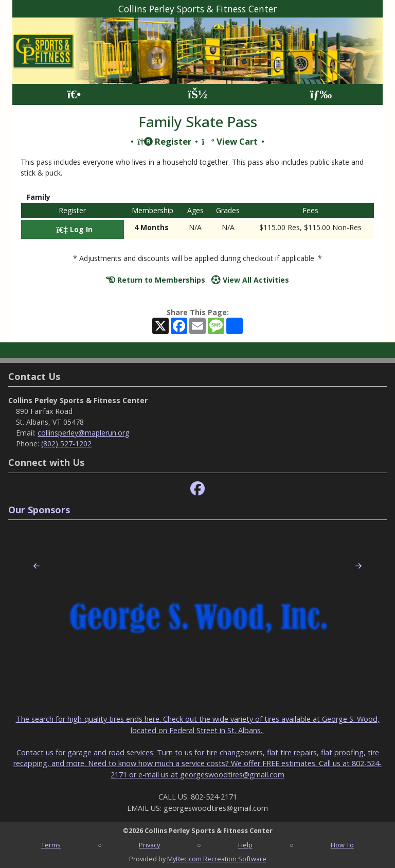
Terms (51, 845)
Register (164, 141)
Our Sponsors (39, 510)
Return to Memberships (156, 280)
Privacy (149, 845)
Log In (75, 229)
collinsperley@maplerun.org (83, 433)
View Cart (229, 141)
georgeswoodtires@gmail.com (232, 775)
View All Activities (250, 280)
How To (342, 845)
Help (245, 845)
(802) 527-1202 (66, 444)
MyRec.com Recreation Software (217, 859)
